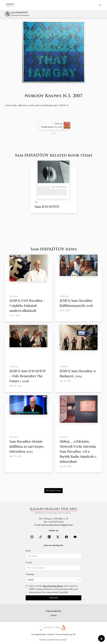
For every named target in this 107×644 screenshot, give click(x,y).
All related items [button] (53, 491)
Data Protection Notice (53, 586)
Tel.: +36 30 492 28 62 (54, 522)
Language (30, 574)
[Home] (12, 5)
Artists (54, 615)
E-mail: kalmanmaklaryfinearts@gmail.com (54, 525)
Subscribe (54, 598)
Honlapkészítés (39, 634)
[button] (53, 125)
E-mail (29, 562)
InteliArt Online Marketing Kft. (61, 634)
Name (28, 551)
